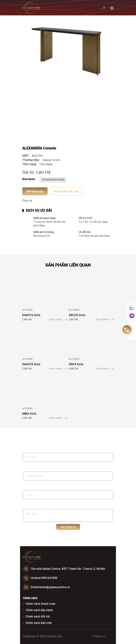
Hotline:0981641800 (44, 578)
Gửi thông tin (68, 527)
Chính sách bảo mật (39, 623)
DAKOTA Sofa (31, 315)
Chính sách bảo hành (39, 610)
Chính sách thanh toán (40, 603)
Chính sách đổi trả (38, 616)
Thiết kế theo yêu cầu (66, 191)
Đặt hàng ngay (35, 191)
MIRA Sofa (29, 413)
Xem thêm (58, 319)
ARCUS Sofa (77, 315)
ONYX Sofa (76, 364)
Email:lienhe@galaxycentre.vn (50, 587)
